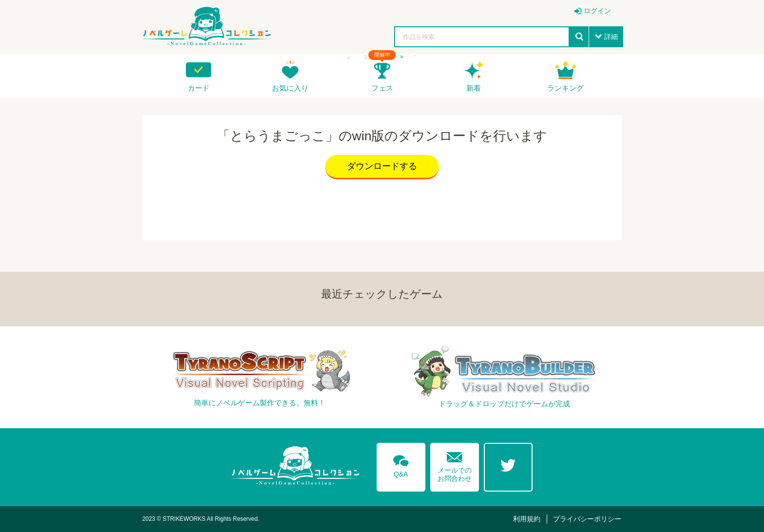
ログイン (597, 11)
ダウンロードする (382, 166)
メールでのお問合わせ (455, 465)
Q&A (401, 464)
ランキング (565, 88)
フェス (382, 88)
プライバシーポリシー (587, 519)
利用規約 (527, 519)
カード (199, 88)
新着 (474, 88)
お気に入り (290, 88)
